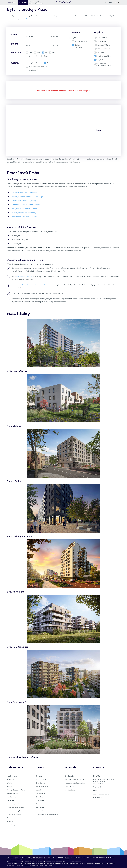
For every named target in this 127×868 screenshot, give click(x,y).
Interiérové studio (70, 790)
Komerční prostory (13, 818)
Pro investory (40, 804)
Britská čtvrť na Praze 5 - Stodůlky (24, 193)
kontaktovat (28, 19)
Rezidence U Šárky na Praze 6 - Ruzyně (26, 205)
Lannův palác (40, 811)
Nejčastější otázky (42, 787)
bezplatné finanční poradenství (33, 285)
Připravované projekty (14, 811)
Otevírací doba (98, 787)
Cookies (38, 818)
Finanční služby (70, 776)
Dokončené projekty (14, 814)
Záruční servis (40, 783)
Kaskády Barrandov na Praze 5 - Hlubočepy (28, 197)
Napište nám (97, 798)
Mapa (95, 791)
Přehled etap (11, 825)
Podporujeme (40, 794)
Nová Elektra (11, 797)
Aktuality (10, 821)
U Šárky (9, 783)
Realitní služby (69, 787)
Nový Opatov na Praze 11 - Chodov (25, 209)
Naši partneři (40, 808)
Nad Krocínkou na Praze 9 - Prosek (24, 217)
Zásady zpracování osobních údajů (47, 814)
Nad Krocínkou (12, 776)
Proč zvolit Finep (41, 780)
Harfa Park (10, 801)
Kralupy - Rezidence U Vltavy (17, 790)
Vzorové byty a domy (14, 804)
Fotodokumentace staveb (16, 808)
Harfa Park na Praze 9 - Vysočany (24, 201)
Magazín (39, 790)
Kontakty (108, 2)
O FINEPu (40, 768)
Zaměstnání (40, 797)
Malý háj (10, 787)
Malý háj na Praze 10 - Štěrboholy (24, 213)
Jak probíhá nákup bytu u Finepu (75, 780)
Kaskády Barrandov (13, 794)
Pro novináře (40, 801)
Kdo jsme (39, 776)
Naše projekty (15, 768)
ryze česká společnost (24, 277)
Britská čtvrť (11, 780)
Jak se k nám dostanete (101, 794)
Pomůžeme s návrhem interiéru (75, 783)
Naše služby (71, 768)
